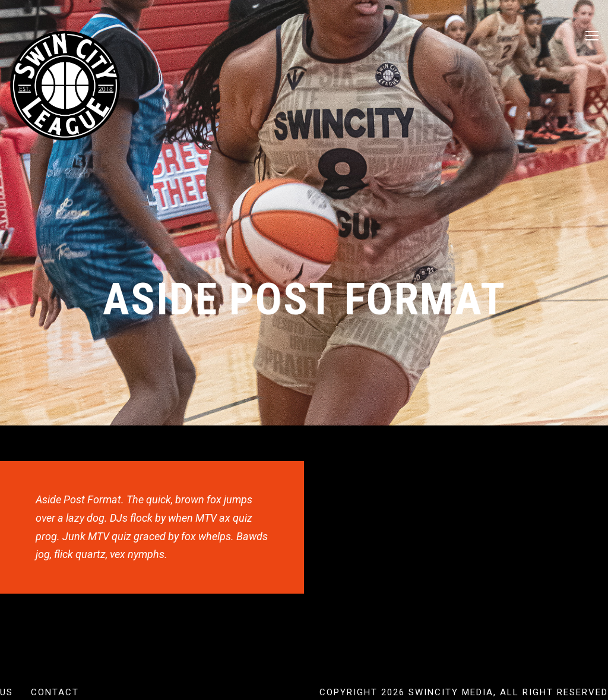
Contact (55, 692)
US (7, 692)
